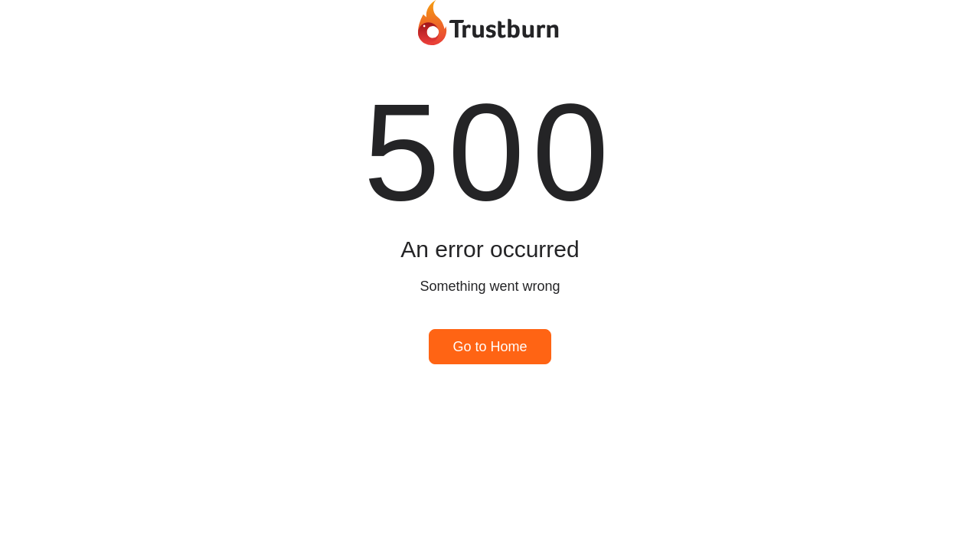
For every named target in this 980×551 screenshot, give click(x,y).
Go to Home (490, 347)
